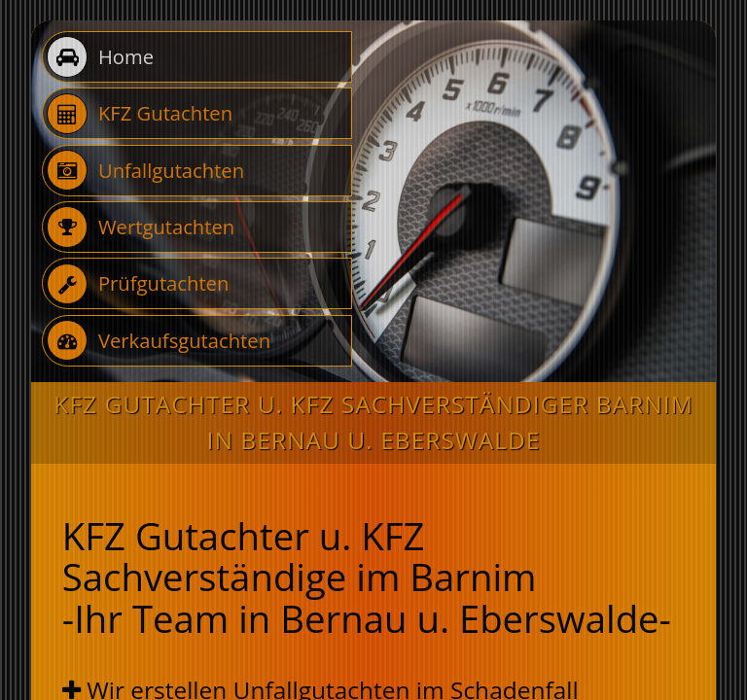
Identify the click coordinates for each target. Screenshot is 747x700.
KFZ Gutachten (140, 114)
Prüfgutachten (138, 284)
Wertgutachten (141, 227)
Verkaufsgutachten (159, 341)
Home (100, 57)
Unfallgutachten (145, 171)
